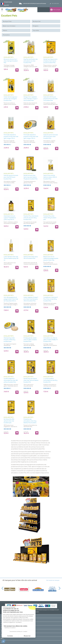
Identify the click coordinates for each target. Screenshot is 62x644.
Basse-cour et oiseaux (9, 26)
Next (60, 587)
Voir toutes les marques (53, 580)
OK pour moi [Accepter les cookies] (27, 636)
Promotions (6, 35)
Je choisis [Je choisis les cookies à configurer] (10, 636)
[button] (3, 641)
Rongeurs (36, 26)
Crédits (3, 642)
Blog (2, 638)
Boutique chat (37, 21)
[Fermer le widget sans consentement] (9, 607)
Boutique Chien (7, 21)
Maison (5, 30)
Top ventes (36, 30)
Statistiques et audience (10, 628)
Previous (2, 587)
